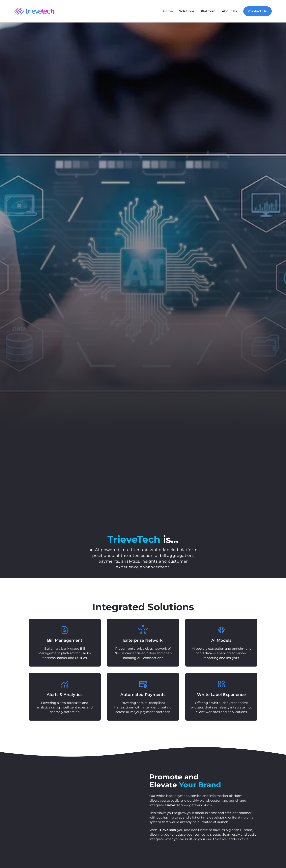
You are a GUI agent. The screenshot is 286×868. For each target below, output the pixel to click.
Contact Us (257, 11)
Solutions (187, 11)
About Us (229, 11)
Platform (208, 11)
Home (168, 11)
